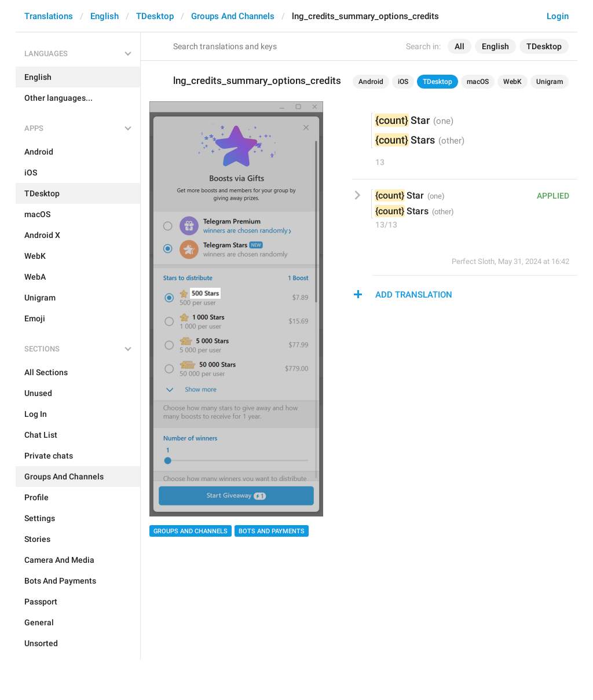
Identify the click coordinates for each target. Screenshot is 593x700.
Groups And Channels (233, 16)
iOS (403, 82)
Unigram (550, 82)
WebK (513, 82)
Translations (49, 16)
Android (371, 82)
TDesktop (155, 16)
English (105, 16)
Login (558, 16)
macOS (478, 82)
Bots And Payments (272, 531)
